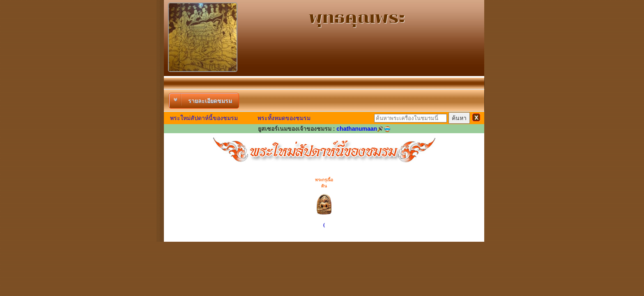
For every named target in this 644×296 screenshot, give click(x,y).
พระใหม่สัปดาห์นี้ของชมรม (204, 118)
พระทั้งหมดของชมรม (284, 118)
